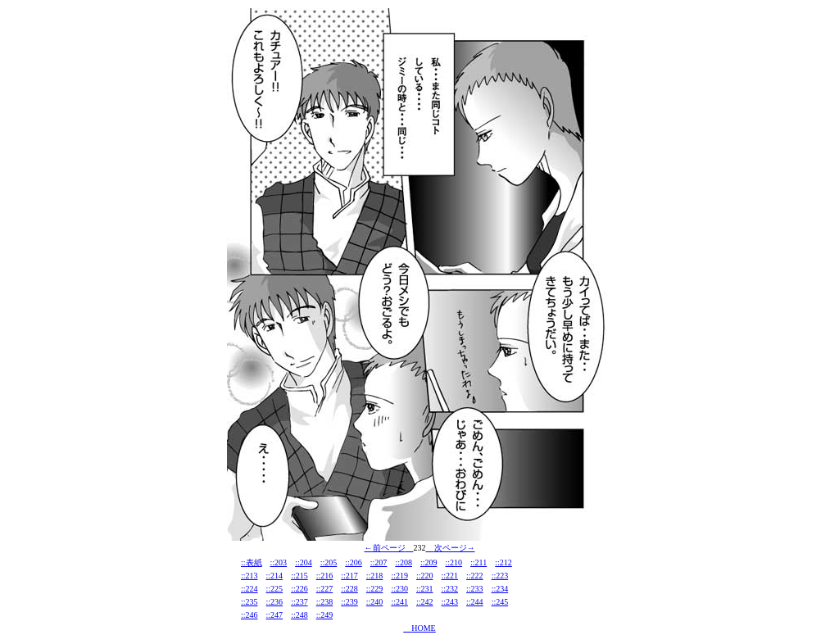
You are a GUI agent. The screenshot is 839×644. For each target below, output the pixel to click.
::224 (249, 589)
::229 (375, 589)
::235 (249, 602)
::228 (349, 589)
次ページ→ (455, 548)
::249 (325, 615)
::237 (299, 602)
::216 (325, 576)
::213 (249, 576)
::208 (404, 562)
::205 (329, 562)
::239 (349, 602)
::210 (454, 562)
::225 (275, 589)
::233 (475, 589)
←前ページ (385, 548)
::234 (500, 589)
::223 (500, 576)
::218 (375, 576)
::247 (275, 615)
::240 (375, 602)
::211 (478, 562)
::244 (475, 602)
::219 (399, 576)
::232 (450, 589)
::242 (425, 602)
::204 (304, 562)
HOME (423, 628)
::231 (425, 589)
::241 (399, 602)
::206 (354, 562)
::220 (425, 576)
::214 (275, 576)
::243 (450, 602)
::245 (500, 602)
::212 (503, 562)
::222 (475, 576)
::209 (429, 562)
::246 (249, 615)
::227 (325, 589)
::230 (399, 589)
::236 (275, 602)
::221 (450, 576)
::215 (299, 576)
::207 (379, 562)
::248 (299, 615)
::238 (325, 602)
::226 (299, 589)
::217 (349, 576)
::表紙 (252, 562)
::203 (279, 562)
